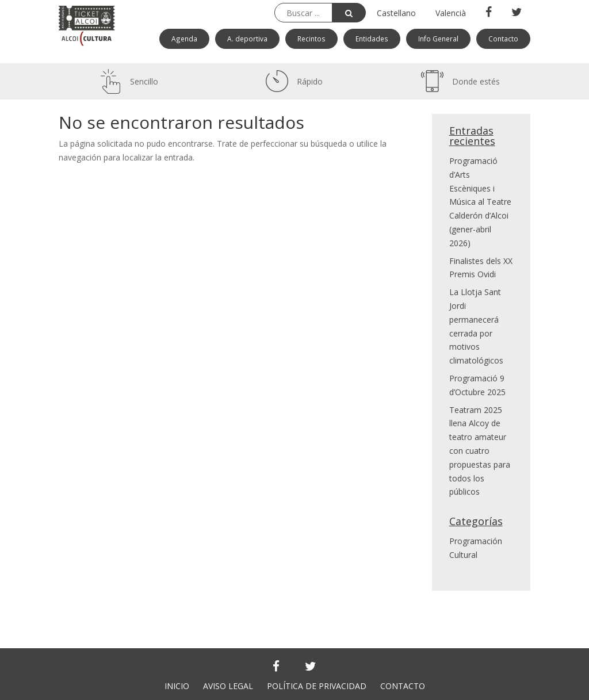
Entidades (372, 39)
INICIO (177, 686)
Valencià (451, 13)
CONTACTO (403, 686)
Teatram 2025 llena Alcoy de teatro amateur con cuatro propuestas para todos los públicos (480, 451)
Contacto (503, 39)
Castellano (396, 13)
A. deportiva (247, 39)
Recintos (311, 39)
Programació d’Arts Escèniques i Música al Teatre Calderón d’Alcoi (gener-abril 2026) (480, 202)
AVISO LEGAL (228, 686)
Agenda (184, 39)
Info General (438, 39)
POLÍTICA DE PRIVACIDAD (317, 686)
